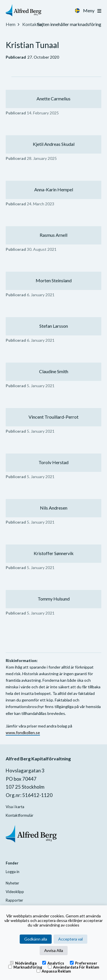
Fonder (12, 863)
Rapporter (14, 900)
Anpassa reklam (54, 971)
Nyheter (12, 883)
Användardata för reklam (73, 967)
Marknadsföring (25, 967)
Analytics (53, 963)
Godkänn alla (36, 939)
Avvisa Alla (54, 950)
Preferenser (84, 963)
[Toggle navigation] (99, 11)
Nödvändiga (23, 963)
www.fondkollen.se (23, 732)
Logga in (13, 872)
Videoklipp (15, 892)
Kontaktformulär (20, 815)
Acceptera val (70, 939)
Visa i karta (15, 807)
